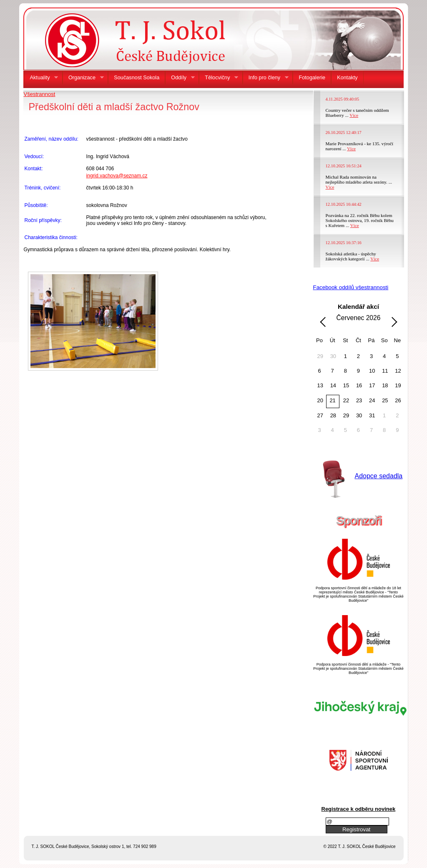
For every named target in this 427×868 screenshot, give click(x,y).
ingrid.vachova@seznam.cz (117, 176)
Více (354, 115)
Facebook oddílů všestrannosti (351, 287)
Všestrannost (40, 94)
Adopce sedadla (379, 476)
